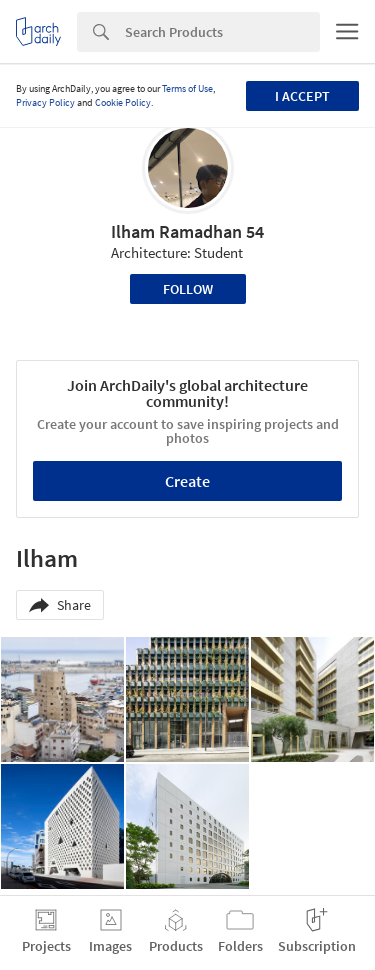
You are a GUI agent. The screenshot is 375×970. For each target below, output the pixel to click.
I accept (302, 96)
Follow (188, 289)
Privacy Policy (45, 102)
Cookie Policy (123, 102)
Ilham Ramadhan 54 (187, 231)
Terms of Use (187, 88)
